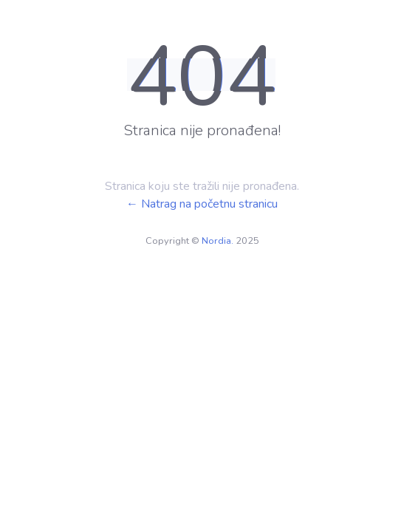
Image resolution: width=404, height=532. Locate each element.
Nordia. (218, 241)
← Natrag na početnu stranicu (202, 204)
